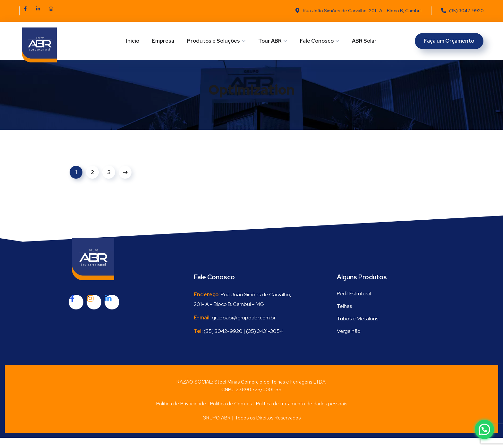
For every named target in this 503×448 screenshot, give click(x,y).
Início (133, 41)
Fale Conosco (317, 41)
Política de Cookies (231, 414)
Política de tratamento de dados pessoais (302, 414)
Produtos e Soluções (213, 41)
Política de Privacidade (181, 414)
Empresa (163, 41)
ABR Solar (364, 41)
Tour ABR (270, 41)
